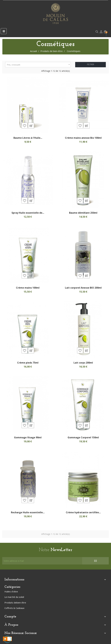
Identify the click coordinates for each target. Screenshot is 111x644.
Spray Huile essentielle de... (28, 213)
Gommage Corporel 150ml (83, 437)
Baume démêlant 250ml (83, 213)
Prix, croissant (39, 65)
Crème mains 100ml (28, 288)
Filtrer (91, 65)
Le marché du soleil (14, 597)
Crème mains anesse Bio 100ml (83, 138)
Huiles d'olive (11, 591)
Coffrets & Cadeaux (14, 608)
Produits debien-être (15, 603)
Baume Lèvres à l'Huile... (28, 138)
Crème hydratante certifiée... (83, 512)
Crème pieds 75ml (28, 363)
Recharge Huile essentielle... (28, 512)
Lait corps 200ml (83, 363)
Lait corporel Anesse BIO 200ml (83, 288)
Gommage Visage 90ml (28, 437)
